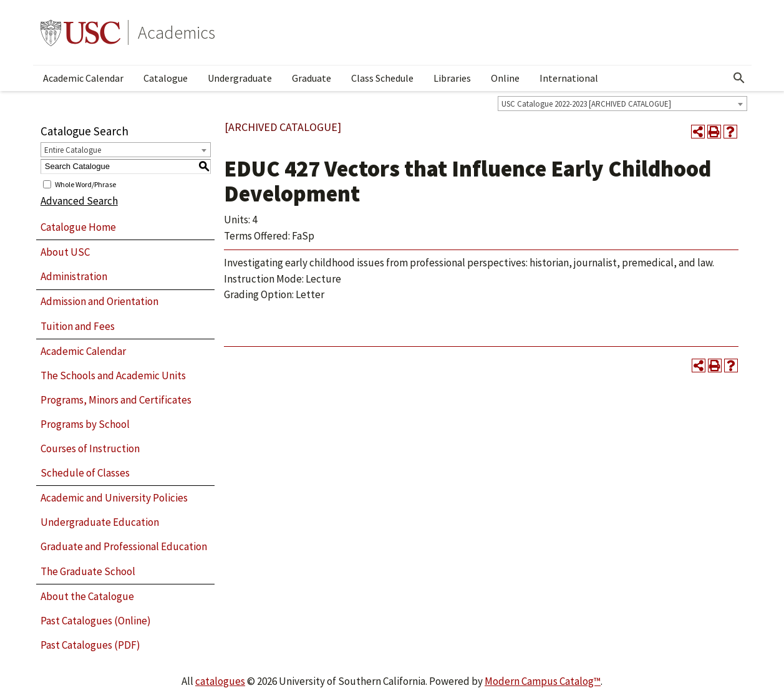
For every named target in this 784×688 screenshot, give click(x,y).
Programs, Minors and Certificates (116, 400)
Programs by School (85, 424)
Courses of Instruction (90, 448)
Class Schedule (382, 78)
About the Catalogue (87, 596)
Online (505, 78)
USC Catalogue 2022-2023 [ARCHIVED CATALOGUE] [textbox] (586, 104)
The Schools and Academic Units (113, 375)
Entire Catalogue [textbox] (73, 150)
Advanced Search (79, 201)
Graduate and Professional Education (124, 546)
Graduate (312, 78)
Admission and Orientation (99, 301)
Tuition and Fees (78, 326)
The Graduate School (88, 571)
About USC (65, 252)
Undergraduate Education (100, 522)
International (569, 78)
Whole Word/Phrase (85, 184)
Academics (177, 32)
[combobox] (622, 104)
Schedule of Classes (85, 473)
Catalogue (166, 78)
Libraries (452, 78)
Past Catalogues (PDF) (90, 645)
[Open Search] (739, 78)
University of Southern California (80, 32)
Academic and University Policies (114, 498)
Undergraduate (240, 78)
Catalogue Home (78, 227)
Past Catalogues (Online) (96, 621)
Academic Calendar (83, 78)
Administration (74, 276)
